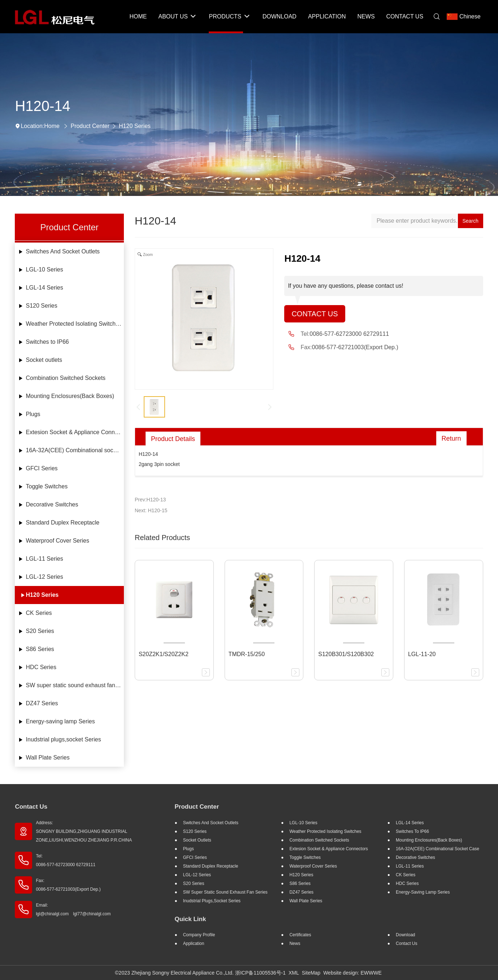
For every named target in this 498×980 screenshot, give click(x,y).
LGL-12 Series (45, 577)
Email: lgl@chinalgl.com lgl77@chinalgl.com (73, 910)
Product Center (90, 126)
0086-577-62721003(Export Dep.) (355, 347)
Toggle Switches (47, 486)
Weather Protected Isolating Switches (74, 324)
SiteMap (311, 973)
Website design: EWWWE (352, 973)
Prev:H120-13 (150, 500)
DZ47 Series (42, 703)
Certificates (300, 935)
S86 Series (40, 649)
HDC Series (41, 667)
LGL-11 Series (45, 559)
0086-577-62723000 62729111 (349, 334)
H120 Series (135, 126)
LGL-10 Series (45, 269)
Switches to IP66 (47, 342)
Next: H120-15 (151, 510)
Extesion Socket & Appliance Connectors (75, 432)
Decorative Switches (52, 504)
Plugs (33, 414)
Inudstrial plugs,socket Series (64, 739)
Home (52, 126)
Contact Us (315, 314)
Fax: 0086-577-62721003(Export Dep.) (68, 885)
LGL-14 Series (45, 288)
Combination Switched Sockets (66, 378)
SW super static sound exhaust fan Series (75, 685)
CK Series (39, 613)
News (295, 943)
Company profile (199, 935)
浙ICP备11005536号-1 (260, 973)
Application (194, 943)
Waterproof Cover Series (58, 541)
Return (451, 438)
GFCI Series (42, 468)
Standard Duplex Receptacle (63, 523)
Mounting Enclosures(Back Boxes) (70, 396)
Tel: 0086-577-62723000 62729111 (66, 860)
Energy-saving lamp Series (60, 721)
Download (405, 935)
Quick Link (190, 919)
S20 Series (40, 631)
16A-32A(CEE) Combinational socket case (75, 450)
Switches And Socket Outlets (63, 251)
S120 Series (42, 306)
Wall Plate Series (48, 758)
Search (470, 221)
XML (294, 973)
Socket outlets (44, 360)
